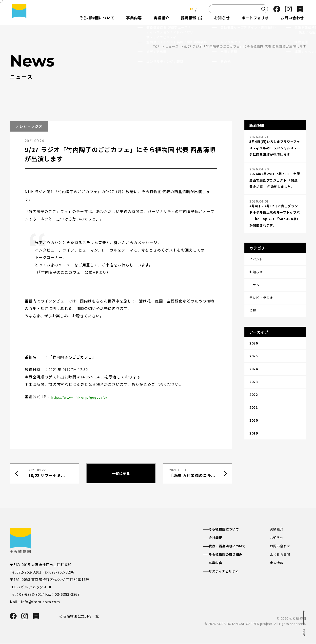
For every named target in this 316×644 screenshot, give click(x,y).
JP (190, 9)
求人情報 (277, 564)
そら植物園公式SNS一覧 (81, 616)
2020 (254, 384)
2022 (254, 364)
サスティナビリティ (229, 573)
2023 (254, 353)
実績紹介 (277, 529)
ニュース (172, 46)
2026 (254, 322)
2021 (254, 374)
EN (200, 9)
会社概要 (220, 538)
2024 (254, 343)
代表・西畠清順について (233, 547)
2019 (254, 395)
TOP (156, 46)
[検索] (263, 9)
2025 (254, 333)
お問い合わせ (281, 547)
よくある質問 (281, 556)
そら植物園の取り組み (231, 556)
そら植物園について (229, 529)
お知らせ (277, 538)
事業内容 (220, 564)
